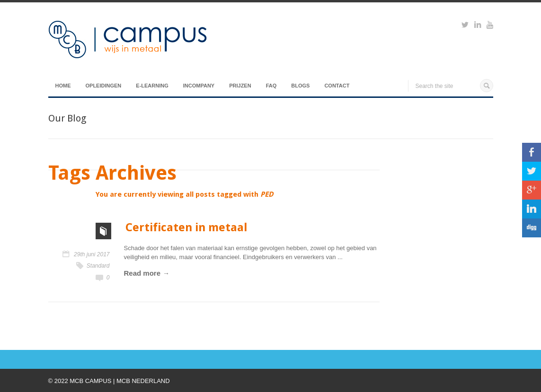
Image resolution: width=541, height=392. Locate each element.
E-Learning (152, 86)
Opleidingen (104, 86)
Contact (337, 86)
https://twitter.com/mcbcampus (465, 26)
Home (63, 86)
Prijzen (240, 86)
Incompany (199, 86)
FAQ (271, 86)
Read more (142, 273)
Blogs (300, 86)
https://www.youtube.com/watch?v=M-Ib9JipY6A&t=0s (490, 26)
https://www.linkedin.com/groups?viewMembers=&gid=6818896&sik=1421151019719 (478, 26)
